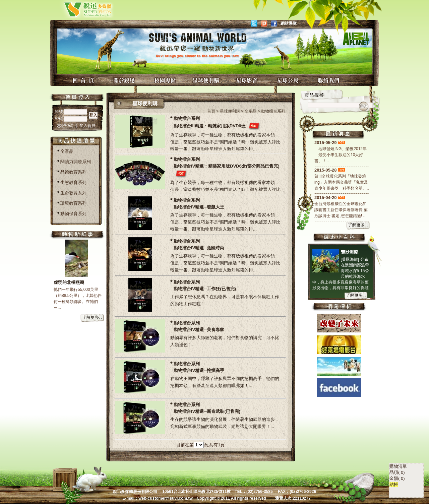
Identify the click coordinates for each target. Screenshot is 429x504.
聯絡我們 (329, 80)
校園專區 (166, 80)
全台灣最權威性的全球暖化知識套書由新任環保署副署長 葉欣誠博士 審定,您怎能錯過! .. (341, 210)
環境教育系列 (73, 203)
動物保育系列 (73, 214)
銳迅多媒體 (80, 9)
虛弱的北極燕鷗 (69, 282)
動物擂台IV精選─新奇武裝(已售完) (207, 411)
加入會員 (87, 126)
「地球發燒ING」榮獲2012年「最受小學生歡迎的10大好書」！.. (341, 155)
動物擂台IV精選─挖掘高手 (199, 370)
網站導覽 (289, 23)
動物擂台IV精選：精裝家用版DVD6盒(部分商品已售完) (227, 166)
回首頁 (84, 80)
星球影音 (248, 80)
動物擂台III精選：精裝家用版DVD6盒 (210, 126)
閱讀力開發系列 (76, 162)
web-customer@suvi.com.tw (166, 498)
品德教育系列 (73, 172)
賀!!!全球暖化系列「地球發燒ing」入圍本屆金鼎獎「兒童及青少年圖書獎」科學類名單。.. (342, 182)
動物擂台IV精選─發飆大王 (199, 207)
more (93, 318)
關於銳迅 (125, 80)
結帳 (394, 423)
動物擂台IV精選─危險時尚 (199, 248)
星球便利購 (207, 80)
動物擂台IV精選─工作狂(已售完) (205, 289)
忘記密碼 (66, 126)
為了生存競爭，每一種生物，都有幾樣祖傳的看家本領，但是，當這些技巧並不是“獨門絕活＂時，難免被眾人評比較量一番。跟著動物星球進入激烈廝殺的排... (225, 142)
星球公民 (289, 80)
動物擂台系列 (187, 118)
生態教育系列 (73, 182)
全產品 (67, 151)
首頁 (211, 111)
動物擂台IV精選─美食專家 (199, 330)
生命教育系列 (73, 193)
